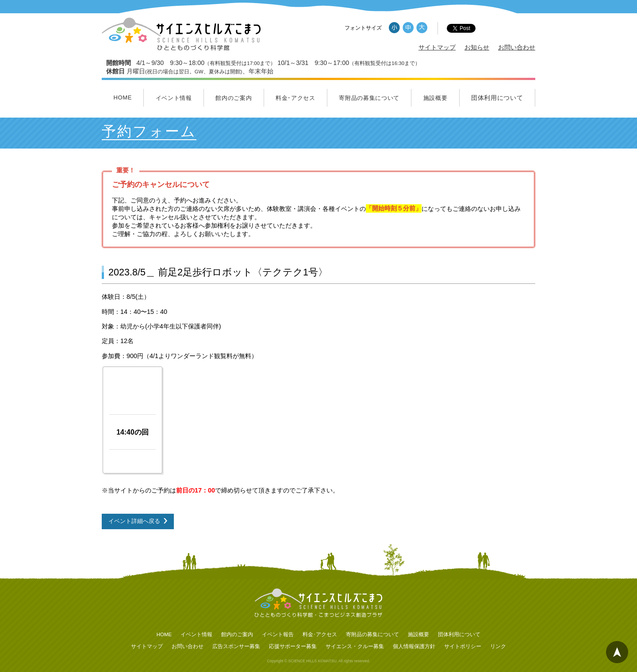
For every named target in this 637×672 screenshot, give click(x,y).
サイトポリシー (463, 646)
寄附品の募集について (369, 98)
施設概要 (436, 98)
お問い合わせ (517, 47)
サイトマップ (437, 47)
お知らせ (477, 47)
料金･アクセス (295, 98)
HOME (123, 97)
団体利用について (497, 98)
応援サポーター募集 (293, 646)
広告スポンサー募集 (236, 646)
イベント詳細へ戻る (134, 521)
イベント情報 (174, 98)
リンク (498, 646)
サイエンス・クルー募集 (355, 646)
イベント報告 (278, 634)
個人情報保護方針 (414, 646)
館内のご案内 (234, 98)
